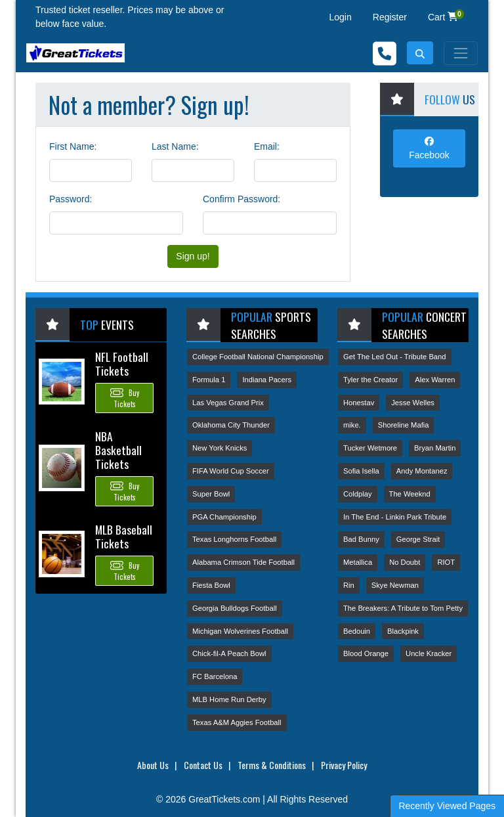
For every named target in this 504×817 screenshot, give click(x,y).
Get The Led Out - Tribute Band (395, 357)
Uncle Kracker (429, 653)
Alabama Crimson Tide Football (243, 562)
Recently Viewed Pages (447, 806)
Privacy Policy (344, 765)
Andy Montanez (422, 471)
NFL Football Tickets (122, 364)
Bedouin (357, 631)
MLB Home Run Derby (229, 699)
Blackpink (403, 631)
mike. (352, 425)
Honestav (359, 403)
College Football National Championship (258, 357)
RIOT (446, 562)
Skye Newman (395, 585)
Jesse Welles (413, 403)
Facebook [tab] (429, 148)
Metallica (358, 562)
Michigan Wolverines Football (240, 631)
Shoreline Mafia (404, 425)
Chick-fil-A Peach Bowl (229, 653)
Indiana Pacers (267, 380)
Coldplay (358, 494)
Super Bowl (211, 494)
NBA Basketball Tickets (118, 450)
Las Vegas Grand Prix (228, 403)
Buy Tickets (125, 398)
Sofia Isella (361, 471)
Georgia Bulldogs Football (235, 608)
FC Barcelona (215, 676)
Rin (349, 585)
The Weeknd (410, 494)
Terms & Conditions (272, 765)
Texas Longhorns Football (234, 539)
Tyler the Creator (370, 380)
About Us (153, 765)
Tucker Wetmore (370, 448)
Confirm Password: (241, 199)
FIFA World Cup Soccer (231, 471)
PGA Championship (224, 517)
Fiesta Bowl (211, 585)
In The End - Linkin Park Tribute (395, 517)
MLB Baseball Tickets (124, 536)
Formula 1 (209, 380)
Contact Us (203, 765)
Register (390, 17)
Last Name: (175, 146)
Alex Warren (435, 380)
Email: (267, 146)
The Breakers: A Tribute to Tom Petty (403, 608)
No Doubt (405, 562)
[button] (420, 53)
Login (341, 17)
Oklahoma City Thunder (231, 425)
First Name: (73, 146)
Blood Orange (366, 653)
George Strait (418, 539)
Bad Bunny (361, 539)
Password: (71, 199)
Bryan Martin (435, 448)
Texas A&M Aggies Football (237, 722)
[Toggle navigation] (461, 53)
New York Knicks (220, 448)
